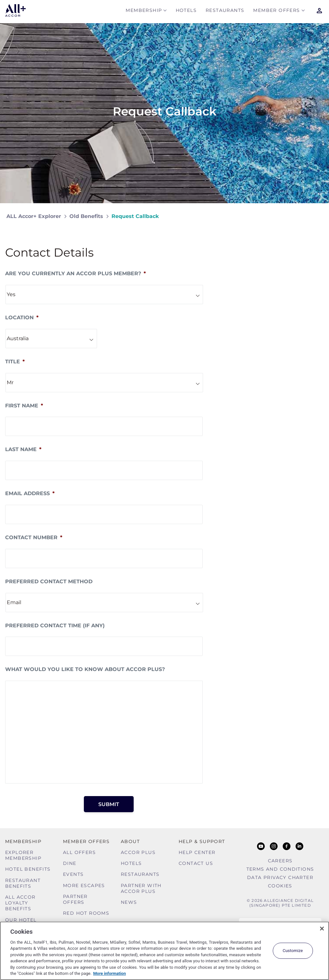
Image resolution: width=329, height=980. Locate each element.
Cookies (280, 886)
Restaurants (225, 12)
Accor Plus (138, 852)
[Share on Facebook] (316, 216)
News (129, 902)
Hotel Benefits (28, 869)
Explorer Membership (23, 855)
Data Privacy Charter (280, 877)
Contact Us (196, 863)
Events (73, 874)
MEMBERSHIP (144, 12)
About (130, 841)
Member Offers (276, 12)
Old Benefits (86, 216)
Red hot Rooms (86, 913)
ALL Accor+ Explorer (34, 216)
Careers (280, 861)
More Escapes (84, 885)
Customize (293, 951)
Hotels (186, 12)
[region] (164, 951)
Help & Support (202, 841)
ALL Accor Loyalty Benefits (20, 903)
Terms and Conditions (280, 869)
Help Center (197, 852)
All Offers (79, 852)
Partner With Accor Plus (141, 888)
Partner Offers (75, 899)
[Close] (322, 929)
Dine (70, 863)
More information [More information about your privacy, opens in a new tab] (110, 973)
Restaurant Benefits (23, 883)
